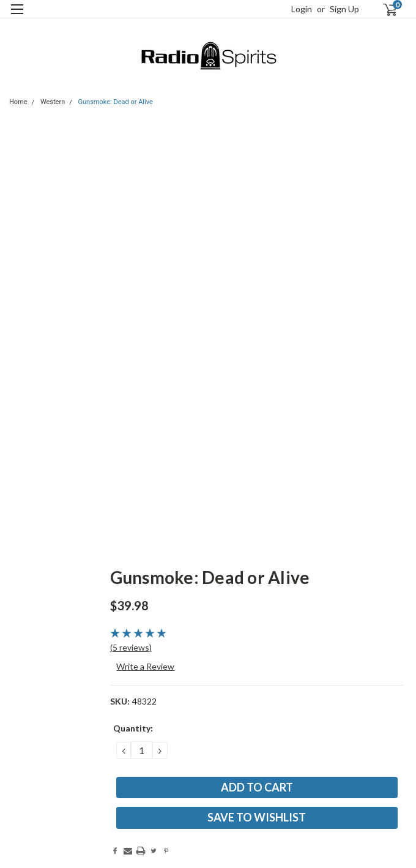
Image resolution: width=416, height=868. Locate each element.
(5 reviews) (131, 647)
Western (53, 102)
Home (18, 102)
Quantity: (133, 728)
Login (302, 9)
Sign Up (344, 9)
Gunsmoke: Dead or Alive (116, 102)
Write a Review (145, 666)
